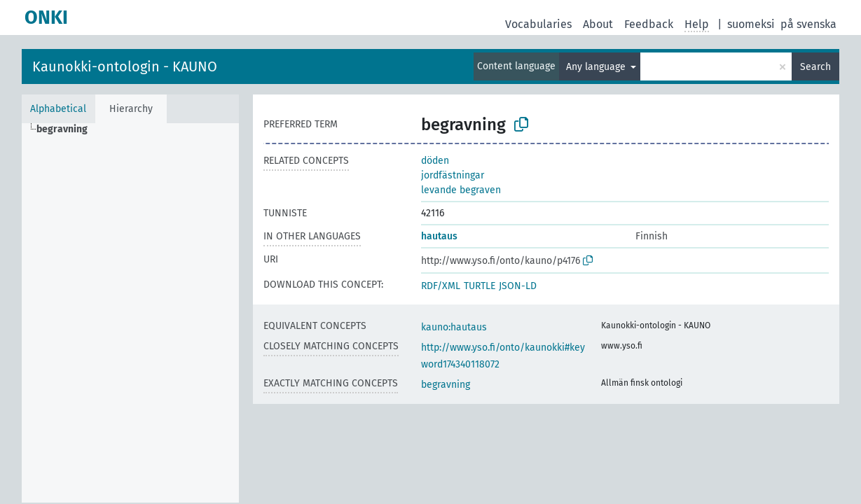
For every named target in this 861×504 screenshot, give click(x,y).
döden (435, 161)
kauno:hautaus (454, 327)
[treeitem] (68, 129)
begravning (446, 385)
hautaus (439, 236)
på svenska (808, 24)
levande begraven (461, 190)
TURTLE (480, 286)
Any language (597, 67)
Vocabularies (538, 24)
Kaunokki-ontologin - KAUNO (125, 66)
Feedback (649, 24)
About (598, 24)
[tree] (130, 313)
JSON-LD (518, 286)
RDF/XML (441, 286)
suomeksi (751, 24)
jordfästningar (453, 175)
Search (815, 67)
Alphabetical (58, 109)
